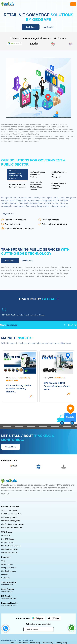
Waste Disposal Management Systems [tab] (38, 174)
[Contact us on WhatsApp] (71, 628)
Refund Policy (48, 643)
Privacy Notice (22, 643)
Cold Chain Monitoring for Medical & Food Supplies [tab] (36, 186)
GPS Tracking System (9, 517)
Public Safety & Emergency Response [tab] (59, 186)
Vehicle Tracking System (10, 521)
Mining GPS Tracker (9, 568)
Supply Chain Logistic (9, 510)
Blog (3, 561)
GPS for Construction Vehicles (13, 524)
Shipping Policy (61, 643)
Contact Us (5, 578)
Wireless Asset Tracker (10, 549)
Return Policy (35, 643)
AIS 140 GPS (6, 536)
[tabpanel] (38, 214)
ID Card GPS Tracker (9, 553)
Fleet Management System (11, 514)
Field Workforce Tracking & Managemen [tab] (59, 174)
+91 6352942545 (7, 585)
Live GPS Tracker (8, 539)
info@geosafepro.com (9, 605)
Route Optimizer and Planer (12, 527)
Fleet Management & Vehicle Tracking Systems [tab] (16, 174)
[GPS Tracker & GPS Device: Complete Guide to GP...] (68, 394)
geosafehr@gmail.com (9, 598)
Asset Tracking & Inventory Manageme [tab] (17, 186)
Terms (12, 643)
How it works (48, 27)
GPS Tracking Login (9, 571)
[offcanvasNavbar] (73, 4)
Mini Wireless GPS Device (11, 546)
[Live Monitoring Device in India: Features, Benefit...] (31, 396)
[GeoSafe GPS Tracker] (8, 4)
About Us (5, 574)
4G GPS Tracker (7, 542)
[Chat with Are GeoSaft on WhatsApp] (71, 630)
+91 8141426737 (7, 591)
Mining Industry (7, 564)
